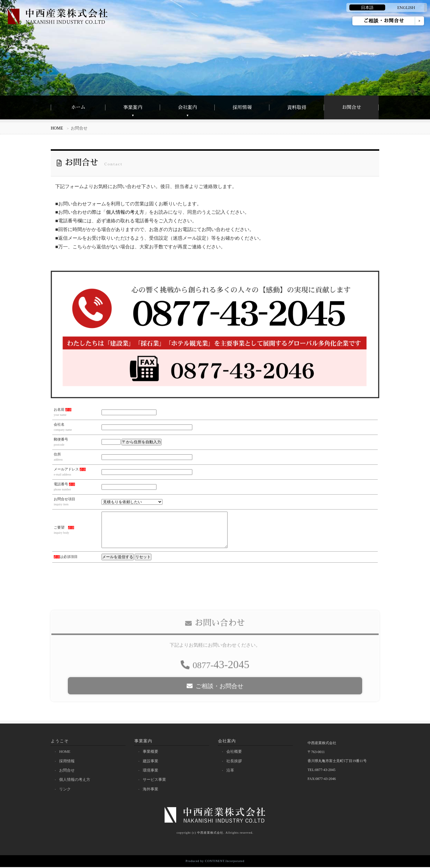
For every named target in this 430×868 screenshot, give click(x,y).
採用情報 (242, 107)
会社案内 (188, 107)
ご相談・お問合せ (384, 21)
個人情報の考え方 (125, 212)
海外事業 (151, 790)
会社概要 (235, 752)
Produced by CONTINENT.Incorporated (215, 862)
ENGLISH (406, 7)
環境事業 (151, 771)
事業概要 (151, 752)
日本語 (367, 7)
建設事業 (151, 761)
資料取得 (297, 107)
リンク (66, 790)
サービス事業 (155, 780)
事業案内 (133, 107)
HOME (57, 128)
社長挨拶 (235, 761)
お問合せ (351, 107)
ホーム (78, 107)
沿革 (231, 771)
